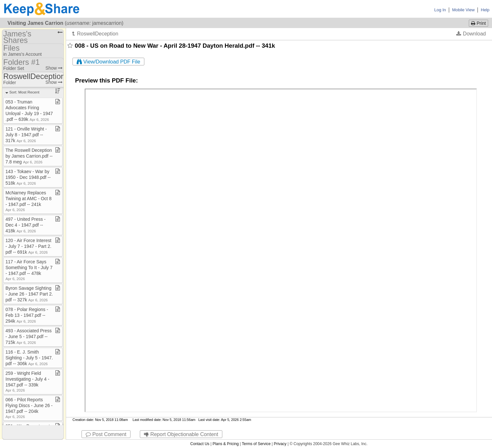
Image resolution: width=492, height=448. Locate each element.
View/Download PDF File (108, 62)
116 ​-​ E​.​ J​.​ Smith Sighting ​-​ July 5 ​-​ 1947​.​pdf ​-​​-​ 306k (29, 358)
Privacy (280, 444)
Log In (440, 10)
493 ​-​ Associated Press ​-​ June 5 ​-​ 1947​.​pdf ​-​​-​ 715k (29, 336)
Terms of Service (256, 444)
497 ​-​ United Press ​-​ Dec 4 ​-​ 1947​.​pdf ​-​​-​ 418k (26, 225)
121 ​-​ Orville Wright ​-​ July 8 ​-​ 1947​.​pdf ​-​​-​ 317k (26, 135)
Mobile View (463, 10)
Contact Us (200, 444)
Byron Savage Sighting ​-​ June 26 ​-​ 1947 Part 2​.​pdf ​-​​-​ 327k (29, 294)
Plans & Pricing (226, 444)
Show (54, 68)
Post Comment (106, 434)
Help (485, 10)
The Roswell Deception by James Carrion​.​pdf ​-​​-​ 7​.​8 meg (29, 156)
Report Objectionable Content (181, 434)
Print (478, 23)
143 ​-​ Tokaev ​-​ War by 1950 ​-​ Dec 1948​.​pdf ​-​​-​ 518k (28, 177)
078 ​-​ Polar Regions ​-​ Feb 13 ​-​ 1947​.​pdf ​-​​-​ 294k (27, 315)
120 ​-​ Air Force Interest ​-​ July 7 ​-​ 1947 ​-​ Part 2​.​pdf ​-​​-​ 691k (29, 246)
